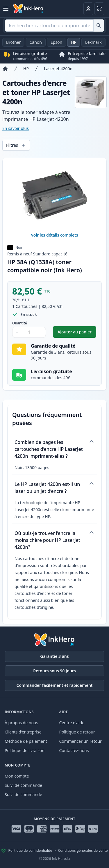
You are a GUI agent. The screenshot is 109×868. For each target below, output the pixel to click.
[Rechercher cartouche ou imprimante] (99, 26)
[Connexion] (88, 9)
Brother (13, 42)
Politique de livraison (25, 750)
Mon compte (17, 776)
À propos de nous (21, 723)
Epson (56, 42)
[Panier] (99, 9)
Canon (35, 42)
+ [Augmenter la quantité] (41, 332)
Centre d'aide (72, 723)
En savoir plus (16, 128)
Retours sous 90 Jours (54, 671)
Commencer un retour (81, 741)
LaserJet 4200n (58, 69)
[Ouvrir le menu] (6, 9)
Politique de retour (77, 732)
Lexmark (93, 42)
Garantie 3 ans (54, 656)
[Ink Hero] (28, 9)
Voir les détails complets (55, 235)
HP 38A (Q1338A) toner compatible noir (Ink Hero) (45, 266)
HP (74, 42)
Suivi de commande (23, 785)
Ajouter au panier (77, 333)
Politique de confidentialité (30, 851)
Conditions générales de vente (83, 851)
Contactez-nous (74, 750)
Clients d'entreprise (23, 732)
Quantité (20, 323)
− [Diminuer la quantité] (17, 332)
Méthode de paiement (26, 741)
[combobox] (54, 26)
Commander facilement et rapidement (54, 685)
